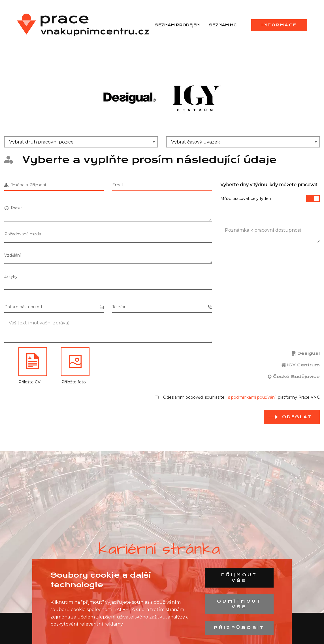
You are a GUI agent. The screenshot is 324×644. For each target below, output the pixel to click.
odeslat (297, 417)
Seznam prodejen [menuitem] (177, 25)
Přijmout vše (239, 578)
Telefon (162, 307)
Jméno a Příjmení (25, 185)
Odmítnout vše (239, 604)
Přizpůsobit (239, 628)
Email (118, 185)
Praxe (13, 208)
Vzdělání (12, 255)
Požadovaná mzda (23, 234)
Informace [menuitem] (279, 25)
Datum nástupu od (54, 307)
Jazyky (11, 276)
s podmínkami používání (252, 397)
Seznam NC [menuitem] (223, 25)
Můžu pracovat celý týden (270, 199)
